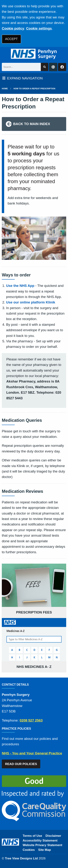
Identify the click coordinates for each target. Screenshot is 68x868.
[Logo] (34, 54)
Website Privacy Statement (42, 845)
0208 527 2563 (31, 720)
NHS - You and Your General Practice (32, 753)
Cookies (29, 850)
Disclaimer (53, 836)
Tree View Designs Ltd (21, 858)
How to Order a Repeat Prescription (34, 89)
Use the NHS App (20, 286)
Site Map (45, 850)
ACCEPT (11, 39)
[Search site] (45, 67)
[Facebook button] (62, 67)
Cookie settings (39, 28)
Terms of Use (32, 836)
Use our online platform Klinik (31, 302)
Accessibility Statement (40, 841)
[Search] (21, 67)
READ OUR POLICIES (21, 764)
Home (5, 89)
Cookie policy (13, 28)
